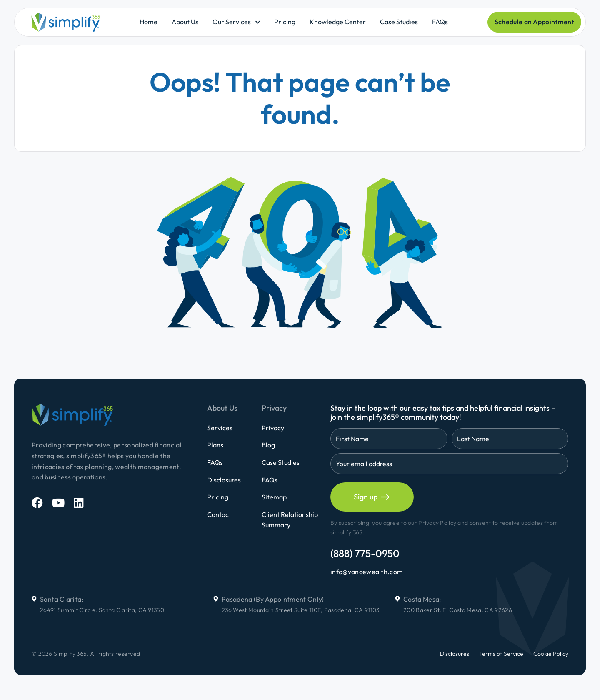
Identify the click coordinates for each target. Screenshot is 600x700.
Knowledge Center (338, 22)
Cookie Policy (551, 654)
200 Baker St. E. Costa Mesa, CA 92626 (458, 610)
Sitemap (274, 497)
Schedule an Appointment (534, 22)
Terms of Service (501, 654)
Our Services (232, 22)
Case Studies (399, 22)
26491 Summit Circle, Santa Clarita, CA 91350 (102, 610)
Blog (268, 445)
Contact (219, 514)
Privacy (273, 428)
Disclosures (224, 480)
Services (220, 428)
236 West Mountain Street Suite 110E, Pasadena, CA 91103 (301, 610)
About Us (185, 22)
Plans (215, 445)
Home (149, 22)
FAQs (440, 22)
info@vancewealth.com (367, 572)
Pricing (285, 22)
